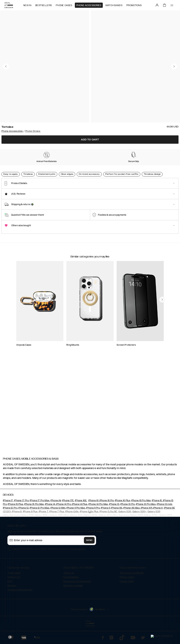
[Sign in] (157, 5)
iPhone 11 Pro (93, 526)
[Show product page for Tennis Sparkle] (108, 171)
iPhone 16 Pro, (107, 519)
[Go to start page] (9, 5)
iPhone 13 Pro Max (146, 523)
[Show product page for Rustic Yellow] (36, 171)
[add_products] (59, 358)
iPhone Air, (56, 519)
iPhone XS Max (132, 526)
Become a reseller (73, 604)
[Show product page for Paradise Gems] (60, 171)
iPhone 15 (157, 519)
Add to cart (90, 140)
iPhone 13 (114, 523)
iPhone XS (117, 526)
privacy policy (78, 567)
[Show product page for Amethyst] (156, 171)
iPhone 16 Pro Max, (141, 519)
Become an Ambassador (77, 600)
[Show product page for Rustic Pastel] (132, 171)
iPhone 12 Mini (58, 526)
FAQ (10, 600)
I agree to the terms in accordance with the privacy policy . (49, 567)
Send (89, 559)
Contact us (14, 596)
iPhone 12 (24, 526)
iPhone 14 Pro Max (98, 523)
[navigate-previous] (167, 326)
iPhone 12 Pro (10, 526)
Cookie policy (127, 600)
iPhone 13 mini (164, 523)
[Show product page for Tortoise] (13, 171)
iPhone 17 (8, 519)
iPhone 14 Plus (79, 523)
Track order (14, 591)
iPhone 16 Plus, (123, 519)
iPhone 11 (106, 526)
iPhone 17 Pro (21, 519)
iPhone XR (146, 526)
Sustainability (71, 596)
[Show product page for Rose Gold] (84, 171)
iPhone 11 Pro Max (76, 526)
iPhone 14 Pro (63, 523)
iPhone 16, (94, 519)
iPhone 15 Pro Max (34, 523)
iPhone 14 (50, 523)
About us (69, 591)
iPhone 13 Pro (128, 523)
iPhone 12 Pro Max (40, 526)
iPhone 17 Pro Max (40, 519)
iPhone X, (158, 526)
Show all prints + (169, 149)
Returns (12, 604)
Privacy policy (127, 596)
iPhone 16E (81, 519)
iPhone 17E (68, 519)
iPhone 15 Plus (15, 523)
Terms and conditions (132, 591)
